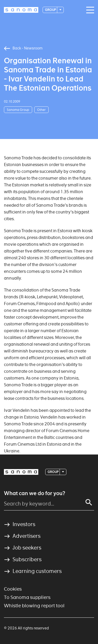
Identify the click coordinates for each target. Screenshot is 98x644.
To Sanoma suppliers (27, 597)
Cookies (13, 589)
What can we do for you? (34, 493)
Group (51, 10)
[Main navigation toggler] (89, 10)
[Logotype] (21, 10)
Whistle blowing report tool (34, 606)
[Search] (89, 502)
